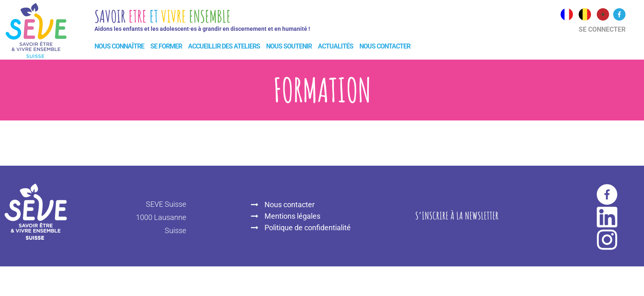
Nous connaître (119, 46)
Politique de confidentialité (308, 228)
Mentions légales (292, 216)
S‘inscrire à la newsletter (457, 215)
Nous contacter (385, 46)
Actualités (336, 46)
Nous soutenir (289, 46)
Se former (166, 46)
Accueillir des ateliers (224, 46)
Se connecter (602, 29)
